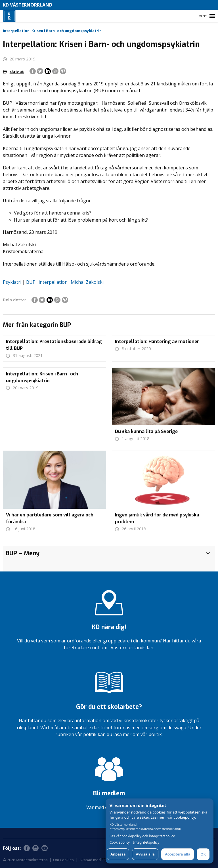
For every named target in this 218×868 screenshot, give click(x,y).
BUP (31, 282)
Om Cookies (63, 860)
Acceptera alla (178, 854)
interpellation (53, 282)
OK (203, 854)
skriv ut (13, 72)
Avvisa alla (145, 854)
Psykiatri (12, 282)
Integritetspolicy (146, 842)
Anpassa (118, 854)
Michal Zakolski (87, 282)
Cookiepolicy (120, 842)
